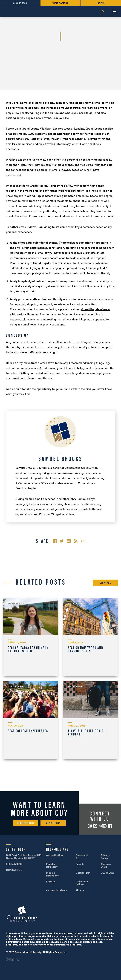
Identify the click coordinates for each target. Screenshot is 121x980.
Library (50, 881)
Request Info (25, 823)
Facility (80, 864)
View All (105, 582)
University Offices (82, 883)
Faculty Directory (52, 865)
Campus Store (106, 865)
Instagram (90, 826)
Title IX (80, 890)
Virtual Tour (83, 873)
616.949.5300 (14, 864)
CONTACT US (14, 870)
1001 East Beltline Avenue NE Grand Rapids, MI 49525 (23, 856)
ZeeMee (95, 826)
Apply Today (53, 823)
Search (103, 11)
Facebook (110, 826)
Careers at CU (82, 856)
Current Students (57, 890)
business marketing (70, 473)
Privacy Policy (105, 856)
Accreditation (54, 855)
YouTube (103, 826)
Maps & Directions (52, 874)
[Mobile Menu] (114, 11)
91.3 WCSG (107, 873)
